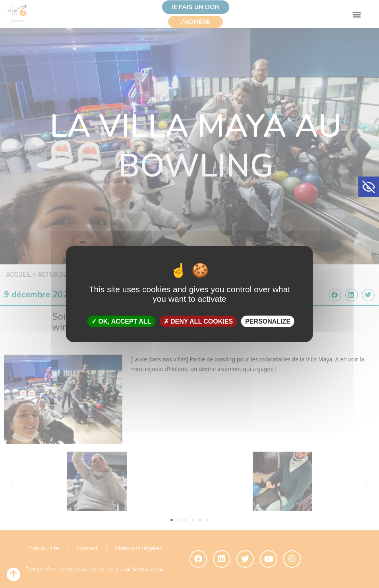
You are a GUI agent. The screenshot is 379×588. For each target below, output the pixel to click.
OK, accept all (121, 321)
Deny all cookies (198, 321)
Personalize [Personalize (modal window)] (268, 321)
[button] (369, 187)
